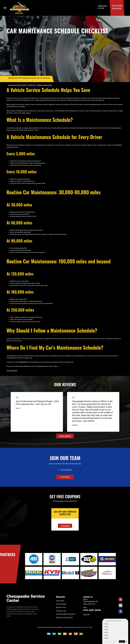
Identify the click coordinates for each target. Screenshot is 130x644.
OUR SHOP (60, 601)
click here (65, 477)
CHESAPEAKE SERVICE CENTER (17, 85)
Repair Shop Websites (56, 627)
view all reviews (65, 436)
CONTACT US (61, 611)
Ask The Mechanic (12, 371)
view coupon (65, 526)
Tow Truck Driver (66, 470)
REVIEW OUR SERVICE (65, 618)
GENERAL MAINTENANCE (45, 85)
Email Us (87, 614)
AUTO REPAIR (61, 604)
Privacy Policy (88, 627)
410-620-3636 (117, 8)
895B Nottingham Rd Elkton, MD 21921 (32, 78)
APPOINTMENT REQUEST (66, 614)
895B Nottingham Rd (13, 609)
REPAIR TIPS (32, 85)
